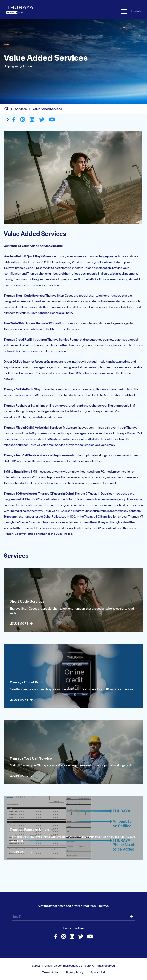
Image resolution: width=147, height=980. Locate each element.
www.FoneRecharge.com (21, 417)
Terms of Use (50, 972)
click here (53, 285)
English (136, 11)
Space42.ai (98, 972)
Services (21, 109)
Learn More (21, 624)
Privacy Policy (75, 972)
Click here (51, 329)
